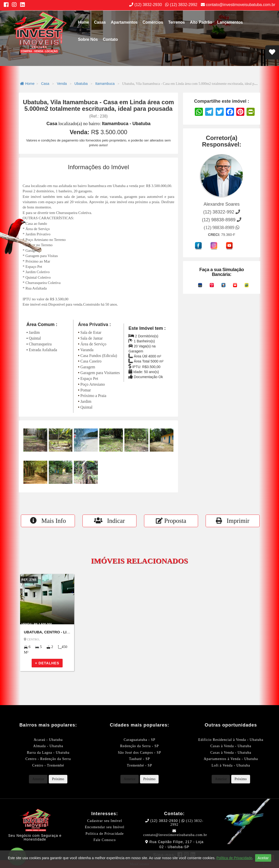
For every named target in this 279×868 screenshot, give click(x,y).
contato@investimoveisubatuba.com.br (238, 5)
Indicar (109, 521)
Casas (100, 22)
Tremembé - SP (139, 765)
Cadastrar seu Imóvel (105, 821)
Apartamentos (124, 22)
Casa (45, 84)
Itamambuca (105, 84)
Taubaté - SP (139, 759)
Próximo (58, 779)
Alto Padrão (201, 22)
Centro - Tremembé (48, 765)
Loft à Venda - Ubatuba (231, 765)
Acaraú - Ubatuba (48, 740)
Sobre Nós (88, 39)
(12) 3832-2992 (181, 5)
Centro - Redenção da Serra (48, 759)
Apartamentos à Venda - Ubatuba (231, 759)
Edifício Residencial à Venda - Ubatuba (231, 740)
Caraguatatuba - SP (139, 740)
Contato (110, 39)
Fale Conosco (105, 840)
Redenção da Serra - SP (139, 746)
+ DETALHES (47, 663)
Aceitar (263, 858)
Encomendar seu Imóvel (105, 827)
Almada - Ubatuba (48, 746)
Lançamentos (230, 22)
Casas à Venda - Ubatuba (231, 746)
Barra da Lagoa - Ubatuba (48, 753)
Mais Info (48, 521)
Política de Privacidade (105, 834)
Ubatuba (81, 84)
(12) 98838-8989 (222, 228)
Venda (62, 84)
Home (83, 22)
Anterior (38, 779)
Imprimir (233, 521)
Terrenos (176, 22)
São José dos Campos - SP (139, 753)
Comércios (153, 22)
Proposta (171, 521)
